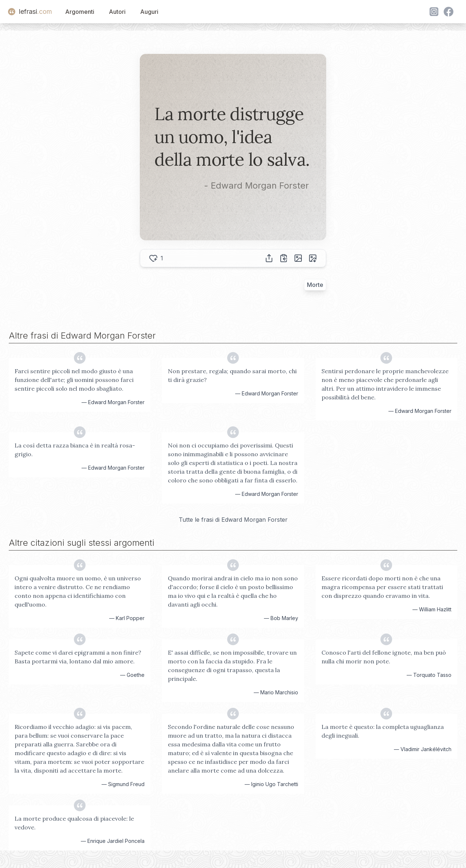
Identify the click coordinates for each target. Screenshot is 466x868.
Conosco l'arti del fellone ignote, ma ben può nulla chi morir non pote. (384, 657)
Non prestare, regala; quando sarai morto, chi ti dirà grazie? (232, 375)
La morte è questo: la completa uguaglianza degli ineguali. (383, 731)
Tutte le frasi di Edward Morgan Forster (233, 520)
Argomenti (80, 12)
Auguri (149, 12)
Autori (117, 12)
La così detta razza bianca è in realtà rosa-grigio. (75, 450)
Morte (315, 285)
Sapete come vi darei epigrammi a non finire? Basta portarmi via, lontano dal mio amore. (78, 657)
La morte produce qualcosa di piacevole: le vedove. (74, 823)
